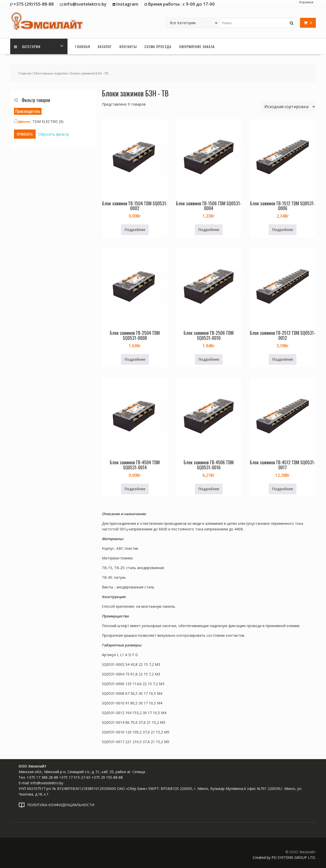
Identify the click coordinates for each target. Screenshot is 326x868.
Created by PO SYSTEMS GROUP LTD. (284, 857)
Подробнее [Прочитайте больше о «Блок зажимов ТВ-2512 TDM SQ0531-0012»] (283, 359)
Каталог (105, 46)
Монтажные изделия (51, 73)
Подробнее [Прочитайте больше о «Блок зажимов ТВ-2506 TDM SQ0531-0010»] (209, 359)
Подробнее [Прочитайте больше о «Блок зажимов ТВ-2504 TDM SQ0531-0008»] (135, 359)
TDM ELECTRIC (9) (39, 121)
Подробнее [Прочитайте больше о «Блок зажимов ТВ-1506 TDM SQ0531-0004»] (209, 230)
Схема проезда (158, 46)
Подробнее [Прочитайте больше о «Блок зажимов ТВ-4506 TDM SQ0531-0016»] (209, 489)
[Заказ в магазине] (289, 107)
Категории (27, 46)
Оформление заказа (197, 46)
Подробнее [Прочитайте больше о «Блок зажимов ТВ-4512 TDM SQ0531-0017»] (283, 489)
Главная (83, 46)
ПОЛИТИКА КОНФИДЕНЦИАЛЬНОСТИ (61, 805)
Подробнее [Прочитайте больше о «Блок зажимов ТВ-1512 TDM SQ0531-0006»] (283, 230)
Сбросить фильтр (54, 134)
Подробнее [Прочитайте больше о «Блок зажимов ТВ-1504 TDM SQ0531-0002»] (135, 230)
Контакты (128, 46)
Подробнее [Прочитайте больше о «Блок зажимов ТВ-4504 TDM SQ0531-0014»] (135, 489)
